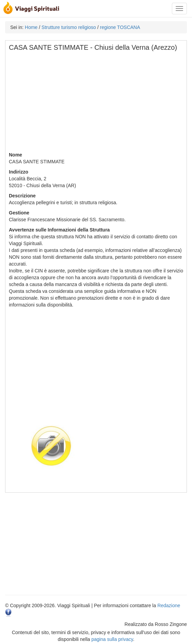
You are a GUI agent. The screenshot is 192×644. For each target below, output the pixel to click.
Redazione (169, 605)
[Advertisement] (96, 104)
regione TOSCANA (120, 27)
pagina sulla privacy (112, 639)
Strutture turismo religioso (69, 27)
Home (31, 27)
